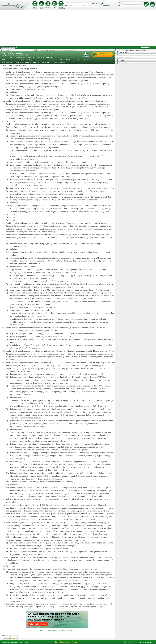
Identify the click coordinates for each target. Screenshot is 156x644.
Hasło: (119, 6)
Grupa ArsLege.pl (23, 642)
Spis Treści (121, 55)
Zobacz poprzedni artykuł (49, 630)
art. (88, 72)
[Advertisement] (78, 28)
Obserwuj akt (86, 55)
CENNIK (55, 7)
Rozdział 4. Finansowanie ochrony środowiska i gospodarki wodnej (23, 62)
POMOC (133, 642)
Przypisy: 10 (16, 638)
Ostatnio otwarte (123, 63)
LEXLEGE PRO (71, 50)
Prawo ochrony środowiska (13, 53)
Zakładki (120, 60)
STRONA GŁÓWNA (35, 8)
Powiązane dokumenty (124, 58)
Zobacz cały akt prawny (10, 636)
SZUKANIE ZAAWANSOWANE (61, 8)
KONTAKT (140, 642)
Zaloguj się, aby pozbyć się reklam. (135, 50)
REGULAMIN (149, 642)
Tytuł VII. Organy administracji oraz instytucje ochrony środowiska (42, 60)
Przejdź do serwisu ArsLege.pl (66, 642)
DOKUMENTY (48, 7)
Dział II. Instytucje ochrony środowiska (76, 60)
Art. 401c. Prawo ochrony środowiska (57, 62)
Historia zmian (122, 52)
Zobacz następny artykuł (66, 630)
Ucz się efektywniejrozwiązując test (103, 54)
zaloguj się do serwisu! (100, 6)
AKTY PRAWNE (41, 8)
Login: (119, 3)
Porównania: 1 (7, 638)
